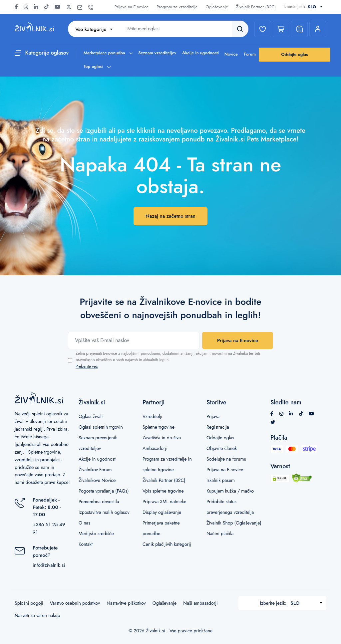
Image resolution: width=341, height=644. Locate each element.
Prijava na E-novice (132, 7)
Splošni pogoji (29, 603)
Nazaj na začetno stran (170, 216)
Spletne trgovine (159, 427)
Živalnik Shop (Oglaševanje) (234, 523)
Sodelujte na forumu (226, 459)
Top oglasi (97, 66)
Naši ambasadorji (200, 603)
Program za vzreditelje (177, 7)
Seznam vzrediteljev (157, 53)
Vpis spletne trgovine (163, 491)
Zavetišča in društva (162, 438)
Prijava (213, 416)
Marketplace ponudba (108, 53)
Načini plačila (220, 534)
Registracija (218, 427)
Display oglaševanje (162, 512)
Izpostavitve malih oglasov (104, 512)
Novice (231, 54)
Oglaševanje (217, 7)
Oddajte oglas (294, 54)
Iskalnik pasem (221, 480)
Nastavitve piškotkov (126, 603)
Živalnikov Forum (95, 470)
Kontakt (86, 544)
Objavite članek (222, 448)
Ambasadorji (155, 448)
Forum (250, 54)
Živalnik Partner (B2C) (256, 7)
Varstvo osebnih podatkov (75, 603)
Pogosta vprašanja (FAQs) (104, 491)
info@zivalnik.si (49, 565)
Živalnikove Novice (97, 480)
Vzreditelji (152, 416)
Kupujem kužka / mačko (230, 491)
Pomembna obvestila (99, 502)
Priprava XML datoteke (164, 502)
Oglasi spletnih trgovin (101, 427)
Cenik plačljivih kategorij (167, 544)
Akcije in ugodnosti (200, 53)
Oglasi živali (91, 416)
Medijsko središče (96, 534)
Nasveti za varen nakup (37, 615)
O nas (84, 523)
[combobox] (316, 7)
